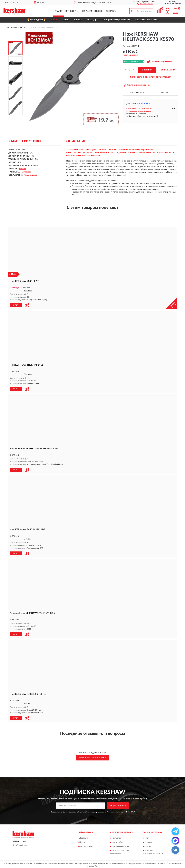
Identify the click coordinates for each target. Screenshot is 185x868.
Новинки (148, 841)
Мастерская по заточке (146, 20)
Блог (147, 837)
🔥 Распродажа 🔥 (37, 20)
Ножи (54, 20)
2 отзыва (28, 538)
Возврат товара (86, 845)
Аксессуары (92, 20)
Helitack (23, 169)
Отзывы (99, 11)
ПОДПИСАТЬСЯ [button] (118, 805)
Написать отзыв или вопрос (92, 757)
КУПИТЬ (16, 305)
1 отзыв (27, 703)
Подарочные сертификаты (116, 20)
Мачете (65, 20)
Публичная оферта (120, 845)
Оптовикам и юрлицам (79, 11)
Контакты (111, 11)
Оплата (83, 841)
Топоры (78, 20)
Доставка (84, 837)
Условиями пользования (116, 811)
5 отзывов (28, 374)
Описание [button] (164, 93)
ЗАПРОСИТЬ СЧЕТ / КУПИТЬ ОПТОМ (150, 77)
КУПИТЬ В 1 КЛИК (167, 70)
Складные (26, 172)
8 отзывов (28, 291)
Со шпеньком (31, 175)
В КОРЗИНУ (147, 70)
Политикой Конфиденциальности (92, 811)
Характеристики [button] (137, 93)
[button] (145, 4)
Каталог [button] (58, 11)
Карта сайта (117, 841)
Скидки (148, 845)
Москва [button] (145, 104)
